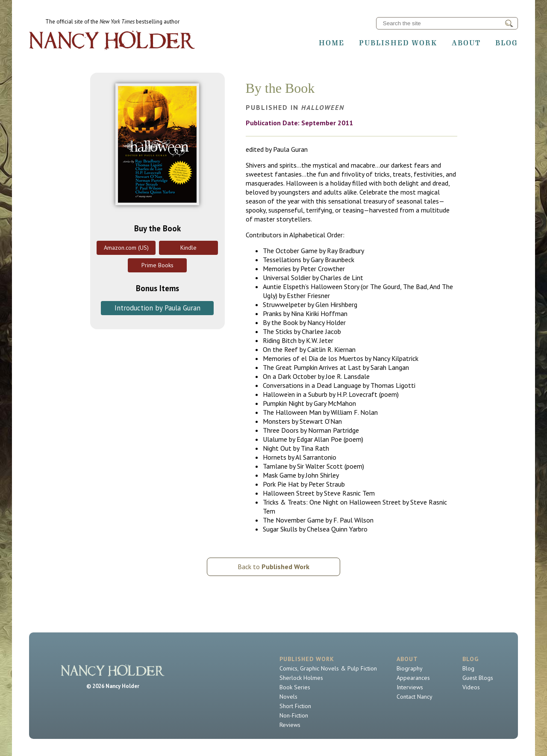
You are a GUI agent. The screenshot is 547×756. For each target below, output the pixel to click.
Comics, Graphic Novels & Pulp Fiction (328, 668)
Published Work (398, 43)
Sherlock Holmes (301, 678)
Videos (471, 687)
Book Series (295, 687)
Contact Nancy (415, 697)
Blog (507, 43)
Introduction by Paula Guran (157, 308)
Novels (288, 697)
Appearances (413, 678)
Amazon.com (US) (126, 248)
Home (332, 43)
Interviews (410, 687)
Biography (410, 668)
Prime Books (157, 265)
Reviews (290, 725)
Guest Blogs (478, 678)
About (466, 43)
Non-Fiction (294, 715)
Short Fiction (295, 706)
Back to (273, 567)
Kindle (188, 248)
